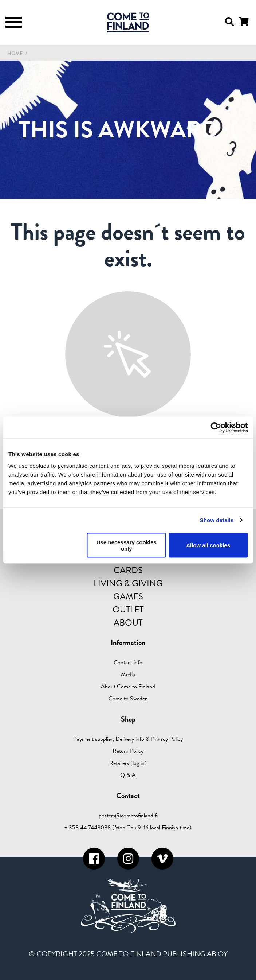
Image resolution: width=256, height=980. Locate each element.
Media (128, 674)
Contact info (128, 662)
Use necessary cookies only (127, 545)
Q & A (128, 775)
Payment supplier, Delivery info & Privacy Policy (128, 739)
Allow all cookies (208, 545)
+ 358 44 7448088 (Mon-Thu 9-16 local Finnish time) (128, 828)
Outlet (128, 610)
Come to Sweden (128, 699)
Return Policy (128, 751)
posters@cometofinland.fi (128, 816)
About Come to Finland (128, 687)
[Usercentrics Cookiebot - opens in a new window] (216, 428)
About (128, 623)
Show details (217, 520)
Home (15, 53)
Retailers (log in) (128, 763)
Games (128, 596)
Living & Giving (128, 583)
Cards (128, 570)
